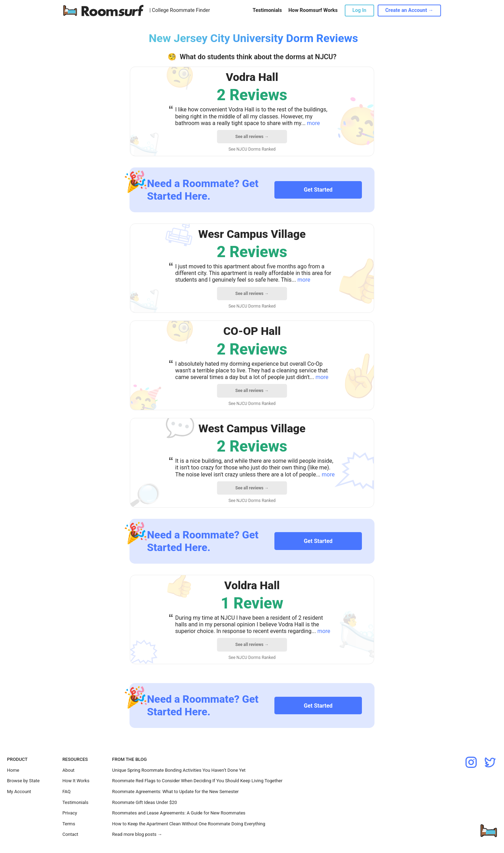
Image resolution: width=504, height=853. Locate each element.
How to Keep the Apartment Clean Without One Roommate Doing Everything (188, 824)
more (313, 123)
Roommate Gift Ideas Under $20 (144, 802)
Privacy (70, 813)
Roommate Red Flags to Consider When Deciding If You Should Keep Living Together (197, 781)
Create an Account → (409, 10)
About (68, 770)
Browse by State (23, 781)
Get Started (318, 190)
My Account (19, 792)
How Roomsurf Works (313, 10)
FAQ (66, 792)
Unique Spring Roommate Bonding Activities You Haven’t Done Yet (179, 770)
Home (13, 770)
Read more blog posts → (137, 834)
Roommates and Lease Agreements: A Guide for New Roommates (179, 813)
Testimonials (267, 10)
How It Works (76, 781)
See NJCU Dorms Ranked (252, 149)
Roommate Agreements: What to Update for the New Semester (175, 792)
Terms (69, 824)
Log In (359, 10)
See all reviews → (252, 137)
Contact (70, 834)
